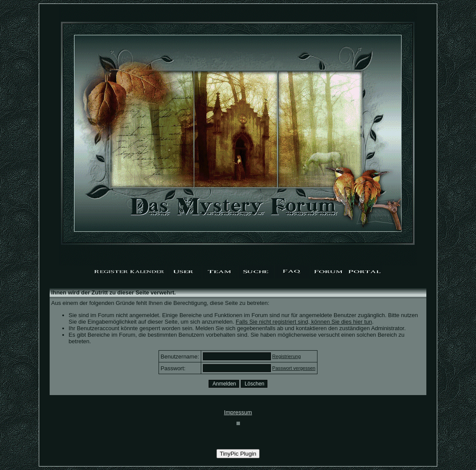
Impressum (238, 412)
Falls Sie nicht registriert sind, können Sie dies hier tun (304, 322)
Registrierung (286, 356)
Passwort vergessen (294, 368)
